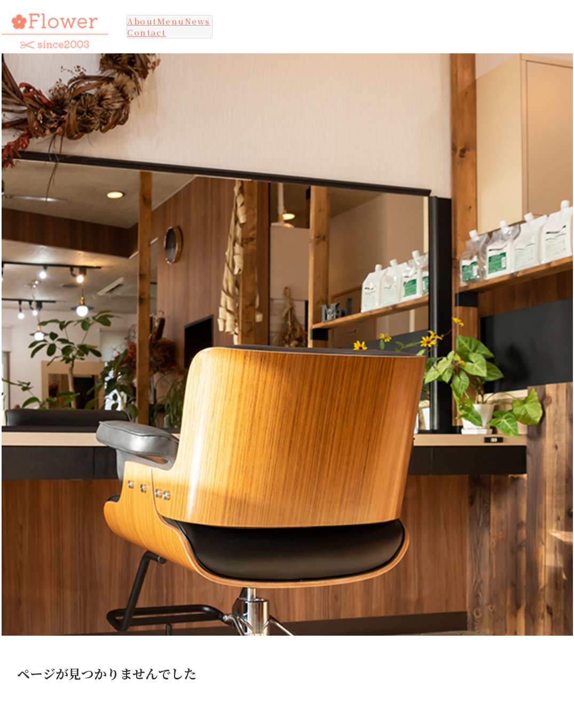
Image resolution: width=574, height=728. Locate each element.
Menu (171, 21)
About (142, 21)
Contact (147, 32)
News (198, 21)
